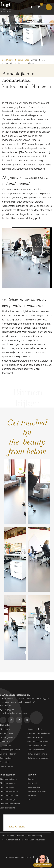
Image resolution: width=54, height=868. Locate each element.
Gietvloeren (5, 729)
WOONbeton (6, 746)
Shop (30, 800)
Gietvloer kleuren (35, 737)
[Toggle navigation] (49, 7)
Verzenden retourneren (35, 840)
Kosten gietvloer (35, 729)
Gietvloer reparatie (36, 750)
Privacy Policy (8, 836)
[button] (31, 7)
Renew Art (32, 783)
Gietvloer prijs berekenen (39, 733)
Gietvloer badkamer (9, 779)
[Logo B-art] (6, 7)
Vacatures (32, 795)
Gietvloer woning (8, 808)
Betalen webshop (35, 836)
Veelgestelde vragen (37, 791)
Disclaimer (21, 836)
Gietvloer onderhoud (37, 746)
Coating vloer (6, 758)
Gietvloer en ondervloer (38, 758)
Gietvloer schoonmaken (38, 742)
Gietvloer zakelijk (7, 800)
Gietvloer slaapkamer (9, 791)
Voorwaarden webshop (12, 840)
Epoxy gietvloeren (8, 754)
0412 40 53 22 (7, 710)
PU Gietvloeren (7, 733)
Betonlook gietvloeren (10, 750)
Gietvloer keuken (8, 787)
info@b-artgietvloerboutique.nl (14, 713)
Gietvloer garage (7, 783)
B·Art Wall (4, 762)
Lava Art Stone (6, 766)
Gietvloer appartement (10, 804)
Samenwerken (34, 787)
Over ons (31, 779)
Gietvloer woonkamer (10, 795)
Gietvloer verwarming (37, 754)
